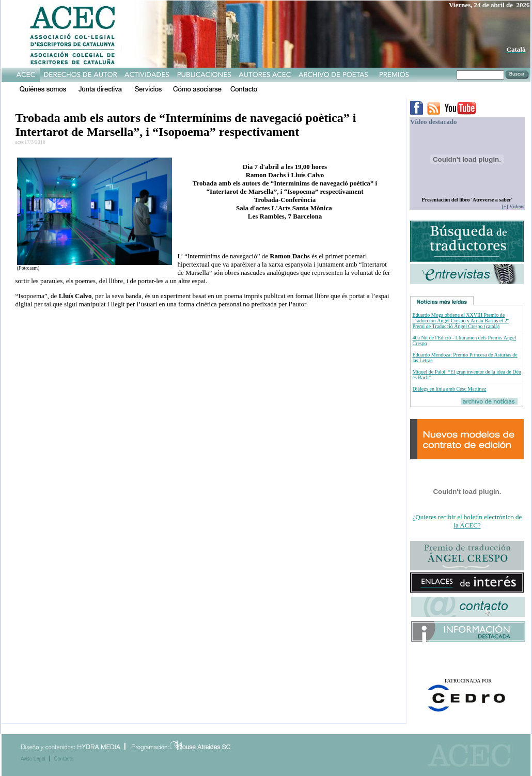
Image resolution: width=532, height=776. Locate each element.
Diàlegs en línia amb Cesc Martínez (449, 389)
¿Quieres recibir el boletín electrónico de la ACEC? (467, 521)
